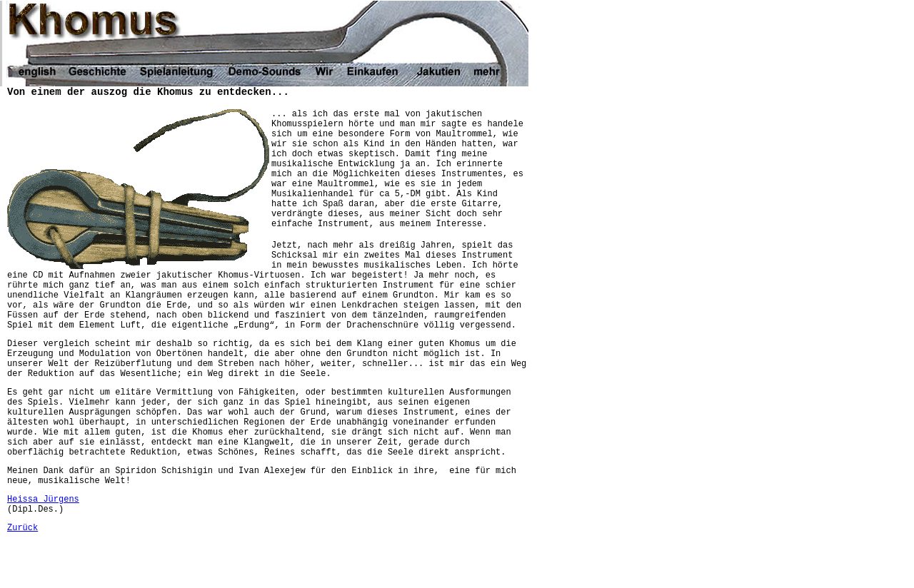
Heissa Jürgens (43, 500)
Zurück (22, 528)
